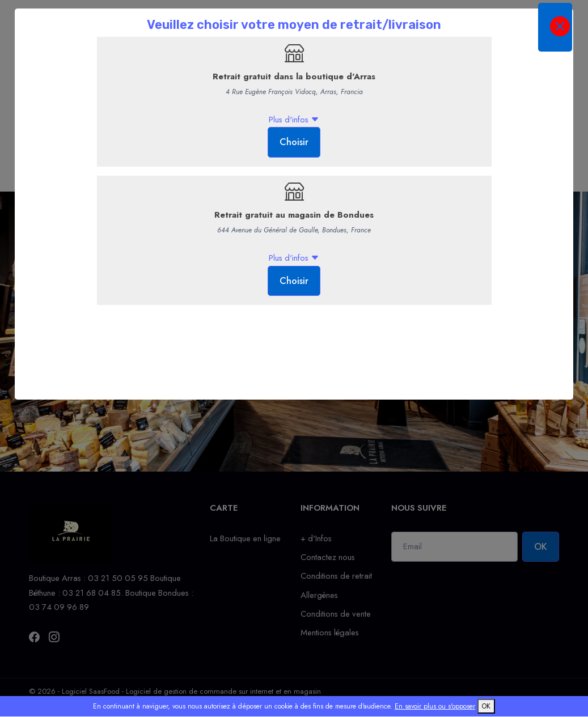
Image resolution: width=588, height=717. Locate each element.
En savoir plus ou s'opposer (435, 706)
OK (486, 706)
